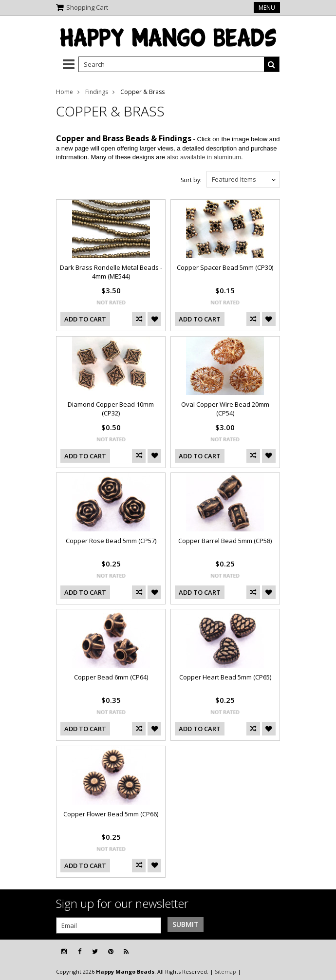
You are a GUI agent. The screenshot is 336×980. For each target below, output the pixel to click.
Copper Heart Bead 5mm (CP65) (225, 677)
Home (65, 92)
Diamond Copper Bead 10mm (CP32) (111, 409)
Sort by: (191, 180)
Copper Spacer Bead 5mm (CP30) (225, 267)
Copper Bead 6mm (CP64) (111, 677)
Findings (97, 92)
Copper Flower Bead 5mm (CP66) (111, 814)
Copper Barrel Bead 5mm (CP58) (225, 541)
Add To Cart (85, 319)
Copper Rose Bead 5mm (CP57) (111, 541)
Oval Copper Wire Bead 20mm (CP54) (225, 409)
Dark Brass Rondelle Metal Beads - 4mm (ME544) (111, 272)
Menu (267, 8)
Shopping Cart (87, 7)
